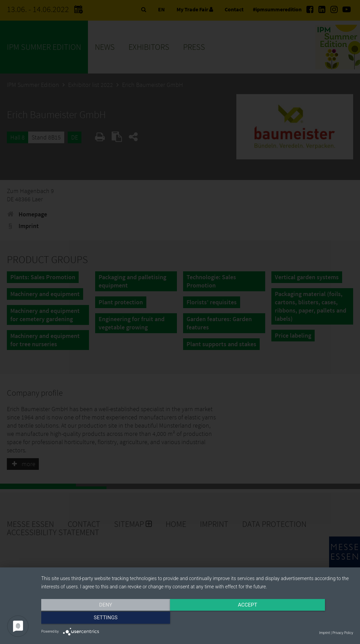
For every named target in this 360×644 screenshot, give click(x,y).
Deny (88, 619)
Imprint (324, 633)
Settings (306, 619)
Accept (197, 619)
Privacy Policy (343, 633)
